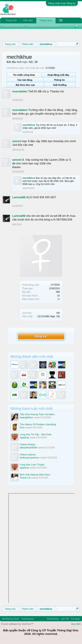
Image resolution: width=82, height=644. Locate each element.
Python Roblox (28, 444)
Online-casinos (28, 455)
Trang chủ (11, 20)
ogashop (24, 437)
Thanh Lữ (25, 478)
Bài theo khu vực (25, 85)
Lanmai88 (19, 197)
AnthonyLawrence (30, 458)
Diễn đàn (28, 20)
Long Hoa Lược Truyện (32, 465)
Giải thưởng (60, 85)
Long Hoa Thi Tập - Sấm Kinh (36, 434)
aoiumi (17, 141)
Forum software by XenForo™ (17, 624)
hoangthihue (27, 417)
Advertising (53, 619)
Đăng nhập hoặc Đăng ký (62, 3)
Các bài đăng (25, 80)
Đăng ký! (41, 336)
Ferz (22, 427)
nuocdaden (20, 91)
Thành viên (46, 21)
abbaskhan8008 (28, 448)
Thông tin (59, 80)
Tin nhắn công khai (24, 75)
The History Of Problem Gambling (38, 424)
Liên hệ (65, 619)
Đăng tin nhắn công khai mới (44, 26)
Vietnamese (28, 619)
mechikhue (29, 125)
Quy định (76, 624)
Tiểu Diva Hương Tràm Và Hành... (38, 414)
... (65, 26)
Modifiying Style (11, 619)
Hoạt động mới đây (58, 75)
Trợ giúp (75, 619)
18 (58, 299)
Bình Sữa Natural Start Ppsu (35, 475)
